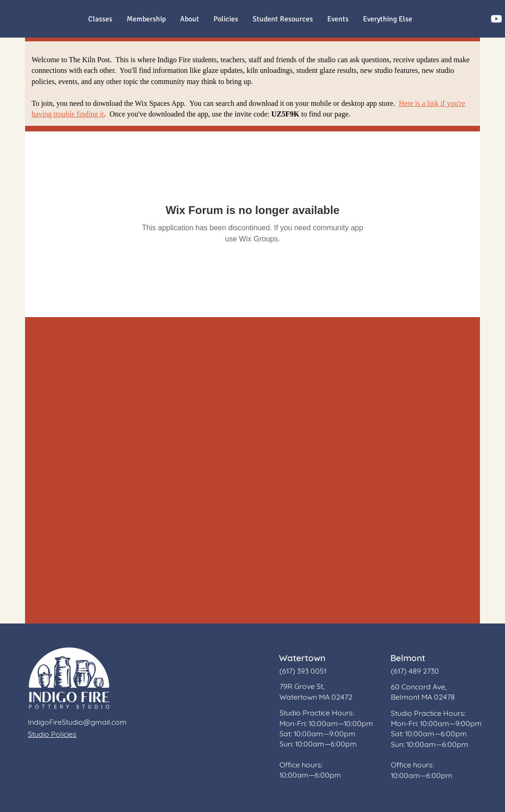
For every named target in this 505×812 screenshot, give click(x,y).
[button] (387, 19)
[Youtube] (496, 19)
